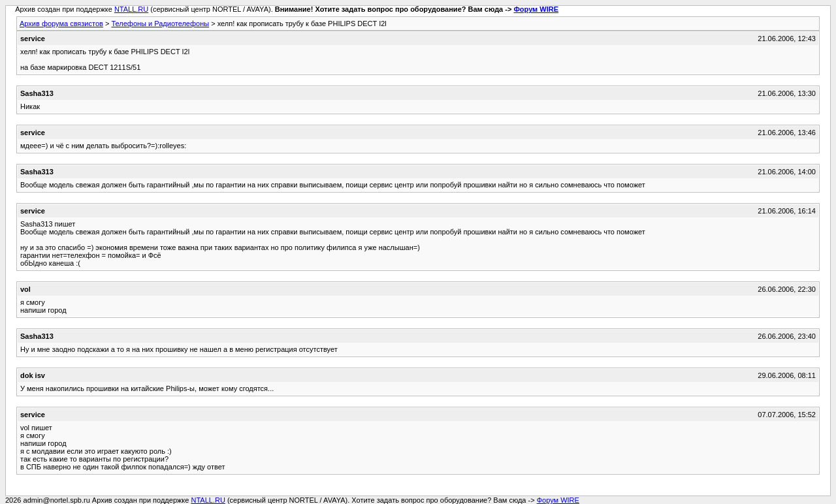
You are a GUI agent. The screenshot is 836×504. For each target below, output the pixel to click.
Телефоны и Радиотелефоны (160, 24)
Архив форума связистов (61, 24)
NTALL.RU (131, 9)
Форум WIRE (536, 9)
